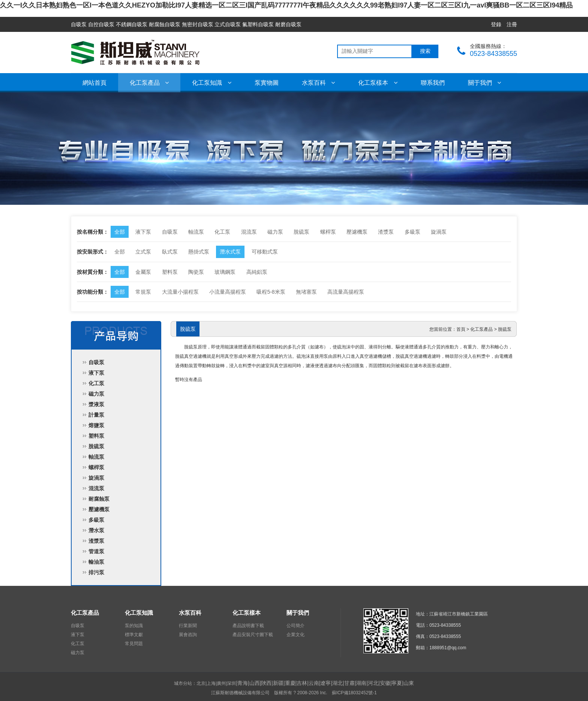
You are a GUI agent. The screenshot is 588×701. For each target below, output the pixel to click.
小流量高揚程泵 (228, 292)
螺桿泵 (328, 232)
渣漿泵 (386, 232)
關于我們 (484, 83)
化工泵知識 (211, 83)
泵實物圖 (267, 83)
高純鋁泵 (257, 272)
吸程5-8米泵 (271, 292)
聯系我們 (433, 83)
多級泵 (412, 232)
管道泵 (96, 551)
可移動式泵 (265, 252)
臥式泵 (170, 252)
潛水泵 (96, 530)
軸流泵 (196, 232)
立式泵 (143, 252)
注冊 (512, 24)
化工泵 (222, 232)
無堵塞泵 (306, 292)
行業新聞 (188, 626)
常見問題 (134, 644)
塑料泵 (170, 272)
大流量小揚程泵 (180, 292)
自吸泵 (170, 232)
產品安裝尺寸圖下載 (253, 635)
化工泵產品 (149, 83)
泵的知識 (134, 626)
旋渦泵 (439, 232)
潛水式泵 (230, 252)
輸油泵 (96, 562)
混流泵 (249, 232)
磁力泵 (275, 232)
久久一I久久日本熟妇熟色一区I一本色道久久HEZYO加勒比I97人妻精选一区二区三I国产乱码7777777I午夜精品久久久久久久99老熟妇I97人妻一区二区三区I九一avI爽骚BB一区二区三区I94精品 (286, 5)
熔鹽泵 (96, 425)
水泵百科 (318, 83)
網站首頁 (94, 83)
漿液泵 (96, 404)
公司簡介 (295, 626)
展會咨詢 (188, 635)
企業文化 (295, 635)
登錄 (496, 24)
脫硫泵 (301, 232)
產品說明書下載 (248, 626)
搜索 (425, 51)
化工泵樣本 (378, 83)
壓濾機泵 (357, 232)
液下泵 (143, 232)
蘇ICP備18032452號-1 (354, 693)
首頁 (461, 329)
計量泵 (96, 415)
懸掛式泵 (199, 252)
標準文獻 (134, 635)
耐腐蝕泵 (99, 499)
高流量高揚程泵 (346, 292)
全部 (120, 232)
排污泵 (96, 572)
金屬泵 (143, 272)
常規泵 (143, 292)
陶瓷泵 (196, 272)
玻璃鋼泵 (225, 272)
